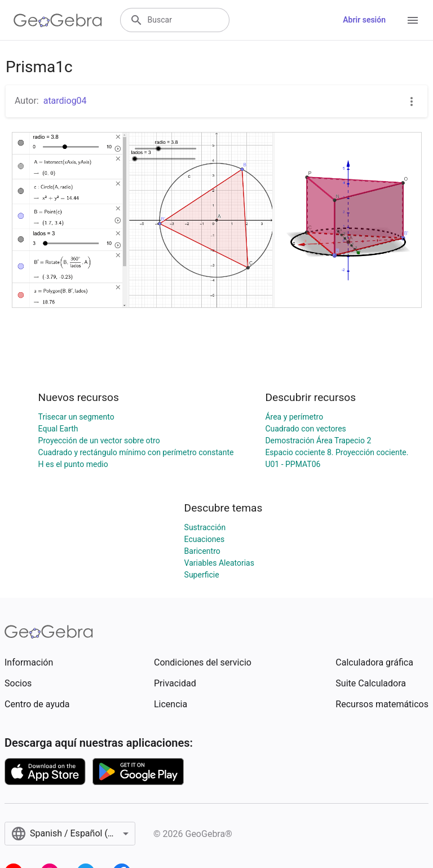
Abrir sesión (364, 20)
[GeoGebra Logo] (58, 20)
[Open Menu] (413, 20)
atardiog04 (65, 101)
